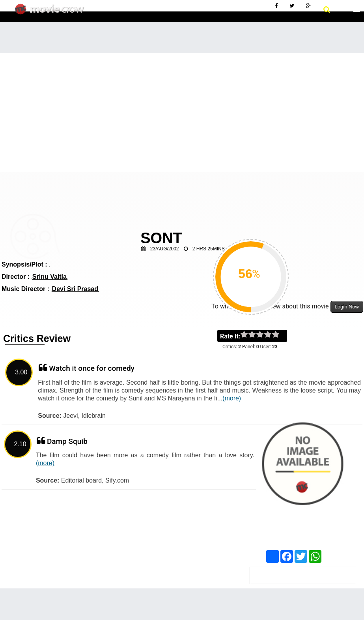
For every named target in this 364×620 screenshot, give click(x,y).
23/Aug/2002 (165, 249)
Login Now (347, 307)
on (279, 335)
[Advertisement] (182, 113)
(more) (232, 398)
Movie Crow (51, 12)
